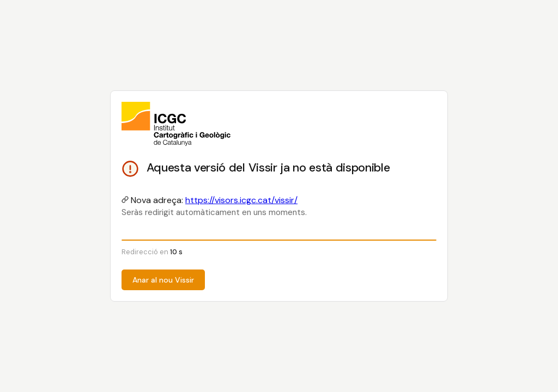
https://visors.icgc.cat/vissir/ (241, 200)
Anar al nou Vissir (163, 280)
